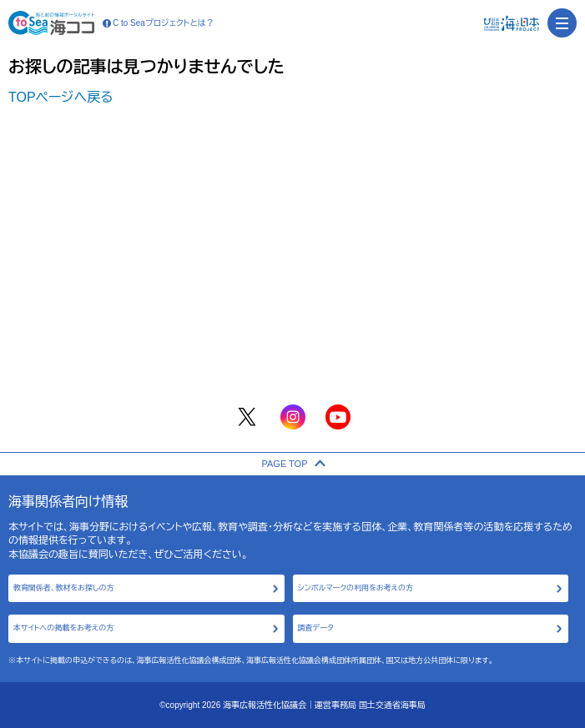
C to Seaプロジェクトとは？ (159, 23)
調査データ (316, 628)
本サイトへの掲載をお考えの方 (63, 628)
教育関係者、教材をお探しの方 (64, 588)
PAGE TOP (292, 464)
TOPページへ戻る (61, 97)
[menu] (562, 23)
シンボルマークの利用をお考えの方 (356, 588)
